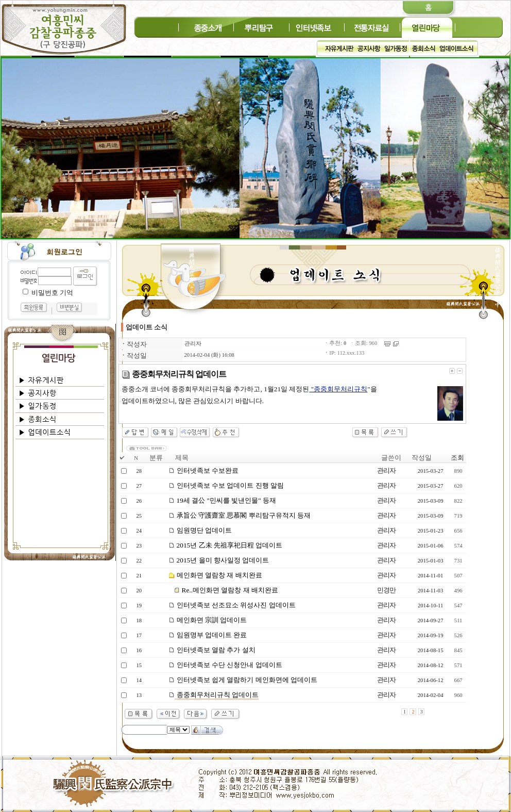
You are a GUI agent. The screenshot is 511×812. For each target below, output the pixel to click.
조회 (457, 458)
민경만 (386, 590)
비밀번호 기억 (52, 293)
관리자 (193, 344)
